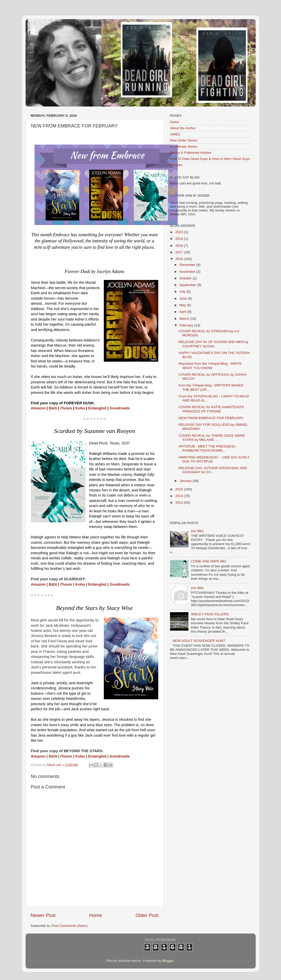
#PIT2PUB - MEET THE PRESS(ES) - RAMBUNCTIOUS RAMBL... (208, 448)
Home (96, 915)
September (188, 285)
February (187, 325)
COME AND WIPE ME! (209, 561)
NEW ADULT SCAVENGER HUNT (199, 641)
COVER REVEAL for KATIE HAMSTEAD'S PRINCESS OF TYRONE (211, 409)
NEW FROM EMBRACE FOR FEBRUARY (211, 418)
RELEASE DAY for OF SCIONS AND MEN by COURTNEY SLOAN (213, 344)
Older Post (147, 915)
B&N (53, 408)
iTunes (66, 408)
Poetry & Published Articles (191, 153)
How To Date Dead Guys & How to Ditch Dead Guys (210, 159)
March (185, 319)
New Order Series (184, 140)
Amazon (38, 408)
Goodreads (120, 408)
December (188, 265)
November (188, 272)
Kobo (80, 408)
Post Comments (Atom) (70, 926)
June (184, 298)
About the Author (183, 128)
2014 (179, 496)
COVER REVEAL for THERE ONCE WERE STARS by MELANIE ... (212, 438)
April (183, 312)
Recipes (176, 165)
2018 (179, 246)
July (183, 292)
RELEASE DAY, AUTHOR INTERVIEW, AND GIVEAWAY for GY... (213, 470)
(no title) (197, 531)
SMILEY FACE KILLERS (210, 614)
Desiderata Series (184, 146)
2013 (179, 503)
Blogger (168, 961)
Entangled (97, 408)
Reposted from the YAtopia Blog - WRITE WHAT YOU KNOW (210, 366)
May (183, 305)
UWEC (175, 134)
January (186, 481)
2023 (179, 232)
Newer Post (43, 915)
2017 (179, 252)
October (186, 278)
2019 (179, 239)
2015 (179, 489)
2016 (179, 259)
